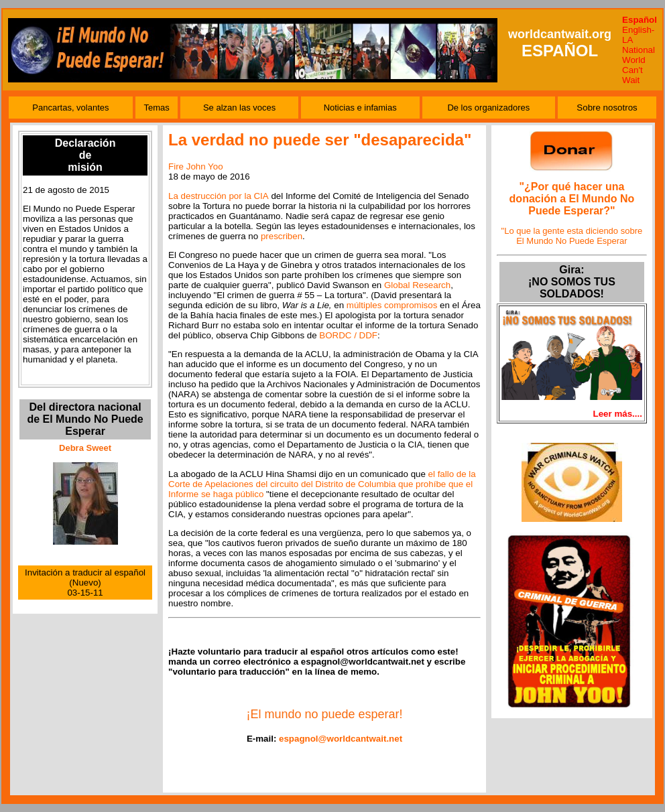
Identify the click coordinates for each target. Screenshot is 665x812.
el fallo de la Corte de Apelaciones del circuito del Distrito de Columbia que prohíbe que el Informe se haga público (322, 484)
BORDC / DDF (348, 335)
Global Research (417, 285)
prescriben (282, 236)
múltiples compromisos (392, 305)
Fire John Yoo (196, 166)
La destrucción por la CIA (219, 196)
